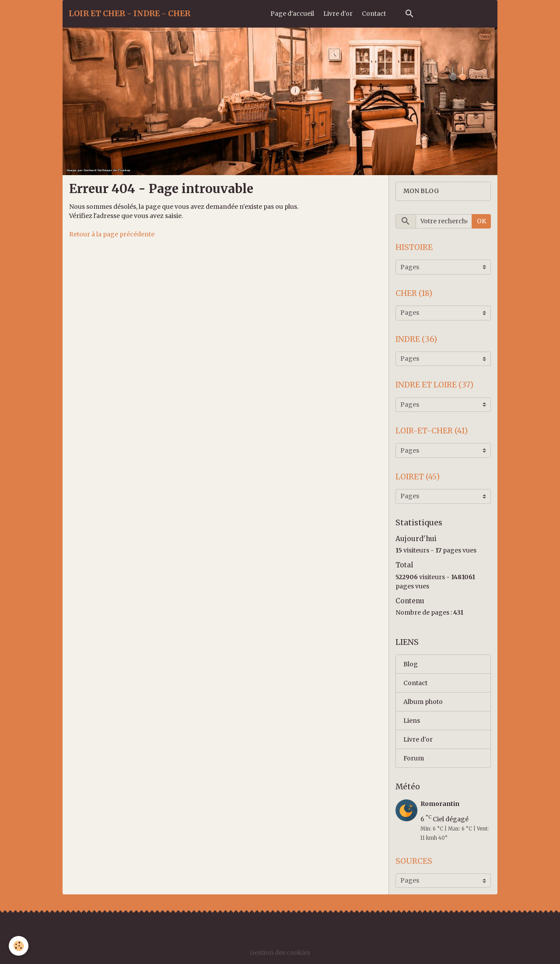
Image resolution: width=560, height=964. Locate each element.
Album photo (423, 702)
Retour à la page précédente (112, 234)
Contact (374, 14)
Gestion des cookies (280, 953)
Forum (414, 758)
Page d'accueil (292, 14)
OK (481, 221)
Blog (411, 664)
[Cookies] (19, 946)
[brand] (129, 14)
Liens (412, 721)
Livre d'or (338, 14)
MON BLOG (421, 191)
